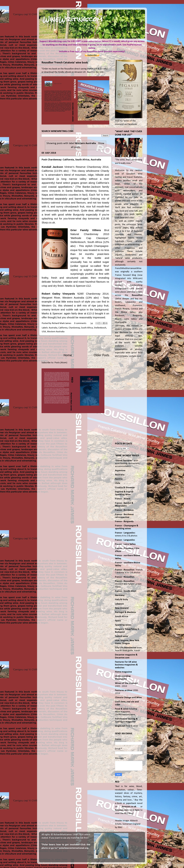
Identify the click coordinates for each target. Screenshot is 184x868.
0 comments (80, 323)
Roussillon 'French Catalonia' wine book (65, 63)
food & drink (126, 726)
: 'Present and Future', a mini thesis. (128, 584)
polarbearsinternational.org (74, 848)
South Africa (87, 328)
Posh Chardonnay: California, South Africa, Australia (71, 160)
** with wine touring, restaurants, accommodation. (128, 464)
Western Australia (56, 332)
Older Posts (102, 355)
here (137, 810)
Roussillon (137, 295)
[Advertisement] (75, 344)
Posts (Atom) (61, 363)
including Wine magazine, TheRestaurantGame (126, 712)
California (63, 328)
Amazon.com (122, 810)
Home (68, 355)
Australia (53, 328)
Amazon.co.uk (129, 807)
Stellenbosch (100, 328)
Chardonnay (74, 328)
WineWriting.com (73, 19)
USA (44, 332)
